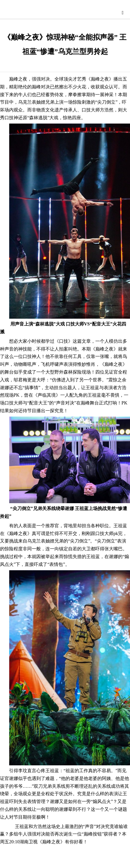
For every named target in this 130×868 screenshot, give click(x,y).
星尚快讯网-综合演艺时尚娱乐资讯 (67, 12)
